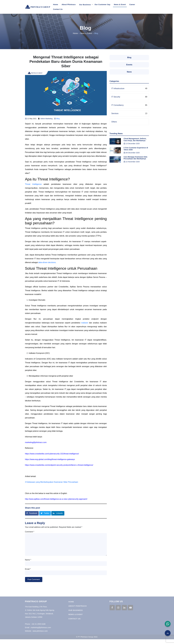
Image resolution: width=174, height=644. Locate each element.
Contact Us (58, 9)
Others (114, 122)
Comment (30, 532)
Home (56, 4)
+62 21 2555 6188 (38, 627)
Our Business (85, 5)
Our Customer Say (102, 4)
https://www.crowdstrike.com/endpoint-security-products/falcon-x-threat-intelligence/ (59, 465)
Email (28, 569)
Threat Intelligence (33, 184)
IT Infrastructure (118, 88)
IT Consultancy (117, 105)
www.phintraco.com (40, 634)
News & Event (120, 4)
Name (28, 560)
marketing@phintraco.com (36, 442)
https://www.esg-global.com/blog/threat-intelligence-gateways (50, 459)
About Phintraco (69, 4)
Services (115, 113)
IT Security (116, 97)
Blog (84, 28)
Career (132, 4)
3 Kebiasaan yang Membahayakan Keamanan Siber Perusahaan (52, 482)
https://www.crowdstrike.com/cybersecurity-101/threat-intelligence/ (52, 454)
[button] (168, 624)
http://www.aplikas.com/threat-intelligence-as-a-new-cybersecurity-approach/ (56, 499)
